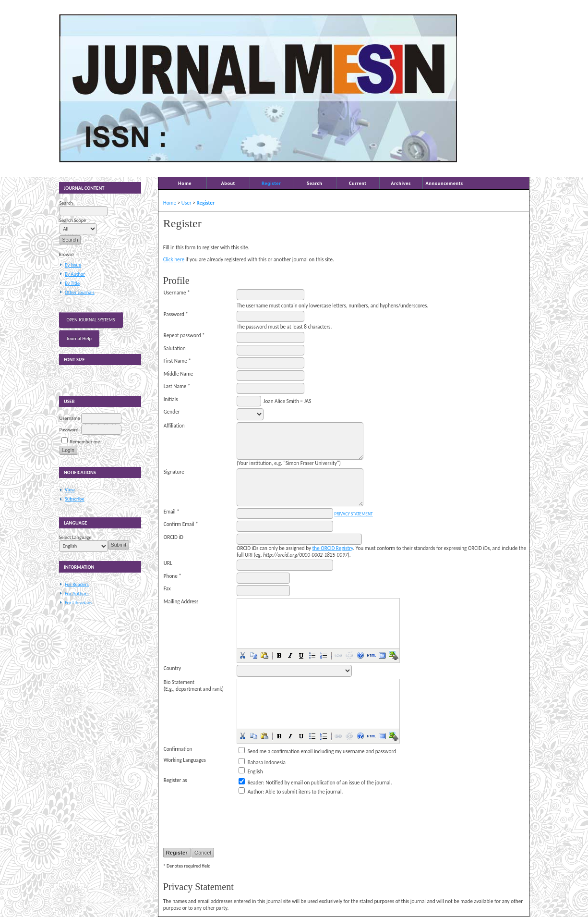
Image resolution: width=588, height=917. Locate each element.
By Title (72, 283)
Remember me (85, 442)
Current (358, 183)
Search (315, 183)
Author (255, 792)
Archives (401, 183)
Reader (255, 783)
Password (69, 430)
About (228, 183)
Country (172, 668)
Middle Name (179, 374)
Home (185, 183)
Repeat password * (184, 335)
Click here (174, 259)
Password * (176, 314)
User (186, 203)
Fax (167, 588)
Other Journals (80, 292)
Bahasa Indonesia (267, 762)
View (70, 490)
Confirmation (178, 749)
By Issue (73, 265)
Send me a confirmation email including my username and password (322, 751)
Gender (172, 412)
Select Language (75, 537)
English (255, 771)
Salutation (175, 348)
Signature (174, 472)
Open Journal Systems (91, 320)
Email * (172, 512)
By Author (75, 274)
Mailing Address (181, 601)
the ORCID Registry (333, 548)
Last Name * (177, 386)
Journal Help (79, 338)
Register (271, 183)
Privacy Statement (353, 514)
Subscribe (75, 499)
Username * (177, 293)
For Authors (77, 593)
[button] (242, 655)
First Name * (177, 361)
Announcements (444, 183)
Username (70, 418)
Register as (175, 780)
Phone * (173, 576)
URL (168, 563)
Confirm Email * (181, 524)
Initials (171, 399)
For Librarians (78, 603)
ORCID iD (174, 537)
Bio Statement (179, 682)
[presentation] (310, 816)
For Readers (77, 584)
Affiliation (174, 426)
